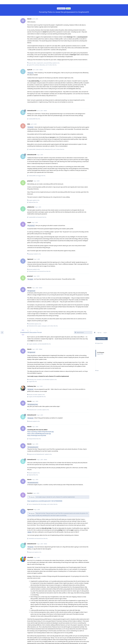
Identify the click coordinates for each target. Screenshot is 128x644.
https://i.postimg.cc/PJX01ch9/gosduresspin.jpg (40, 101)
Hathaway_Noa (33, 74)
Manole (31, 59)
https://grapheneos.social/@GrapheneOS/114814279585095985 (45, 171)
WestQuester (33, 513)
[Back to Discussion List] (2, 2)
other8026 (32, 423)
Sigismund (32, 22)
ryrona (31, 537)
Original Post (99, 13)
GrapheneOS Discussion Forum (31, 2)
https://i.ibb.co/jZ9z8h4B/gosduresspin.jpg (39, 103)
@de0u (30, 202)
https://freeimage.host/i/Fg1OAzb (37, 105)
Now (97, 40)
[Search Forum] (83, 2)
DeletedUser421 (34, 117)
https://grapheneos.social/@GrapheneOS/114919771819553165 (45, 341)
